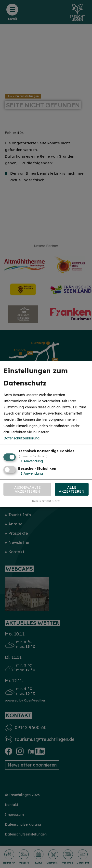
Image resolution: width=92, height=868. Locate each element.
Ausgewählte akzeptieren (27, 489)
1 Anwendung (31, 461)
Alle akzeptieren (72, 489)
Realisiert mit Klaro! (46, 501)
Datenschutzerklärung (21, 438)
